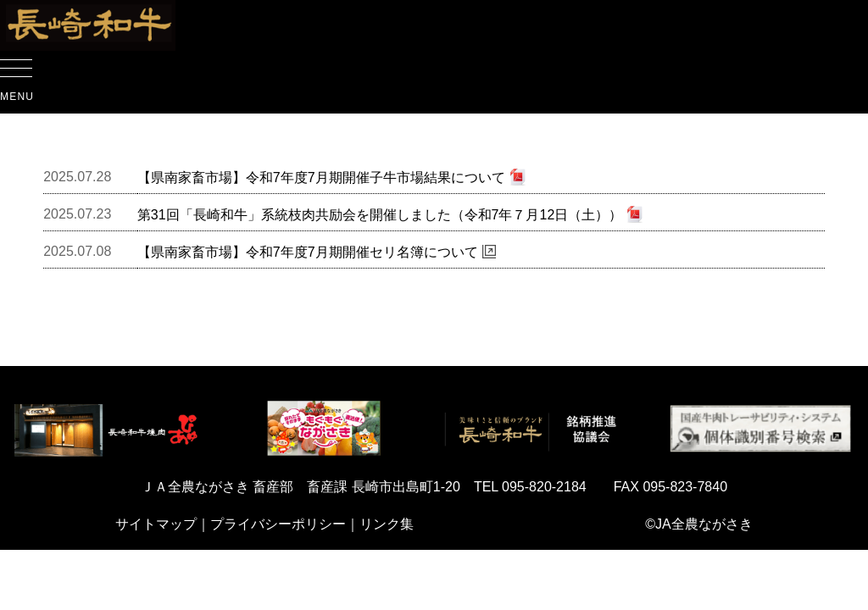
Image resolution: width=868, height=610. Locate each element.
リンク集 (387, 524)
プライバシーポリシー (278, 524)
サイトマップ (156, 524)
